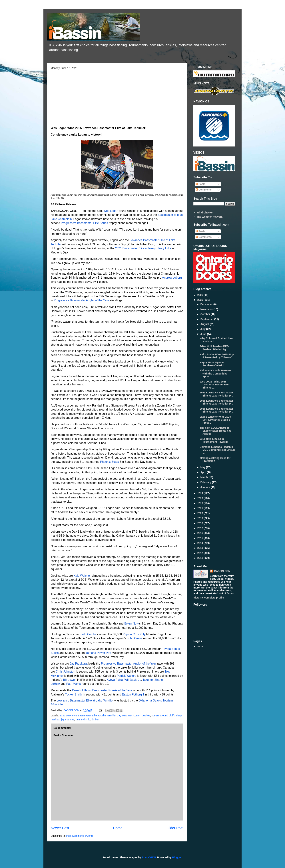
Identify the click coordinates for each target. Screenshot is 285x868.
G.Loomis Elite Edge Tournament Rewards (214, 440)
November (207, 309)
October (206, 314)
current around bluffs (163, 716)
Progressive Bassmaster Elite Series (84, 223)
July (203, 329)
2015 (201, 538)
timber (95, 720)
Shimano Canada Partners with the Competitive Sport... (216, 374)
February (206, 482)
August (205, 324)
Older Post (175, 828)
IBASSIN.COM (71, 710)
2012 (201, 553)
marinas (70, 720)
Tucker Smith (74, 694)
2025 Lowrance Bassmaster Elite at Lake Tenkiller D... (216, 394)
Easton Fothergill (133, 694)
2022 (201, 503)
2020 (201, 513)
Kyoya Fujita (115, 680)
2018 (201, 523)
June (204, 334)
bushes (146, 716)
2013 (201, 548)
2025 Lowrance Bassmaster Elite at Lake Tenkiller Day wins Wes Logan (100, 716)
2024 (201, 493)
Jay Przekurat (79, 664)
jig (63, 720)
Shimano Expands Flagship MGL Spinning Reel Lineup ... (217, 450)
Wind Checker (205, 213)
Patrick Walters (126, 676)
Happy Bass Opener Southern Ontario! (212, 364)
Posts (200, 184)
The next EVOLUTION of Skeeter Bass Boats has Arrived (216, 431)
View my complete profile (209, 598)
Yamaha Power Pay (98, 653)
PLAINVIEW (149, 857)
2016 (201, 533)
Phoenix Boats (110, 462)
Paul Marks (73, 684)
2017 (201, 528)
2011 (201, 558)
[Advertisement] (117, 97)
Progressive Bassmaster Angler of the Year (81, 300)
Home (118, 828)
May (203, 467)
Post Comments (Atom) (80, 836)
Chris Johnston (66, 672)
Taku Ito (148, 680)
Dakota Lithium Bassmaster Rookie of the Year (102, 690)
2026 (201, 295)
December (207, 304)
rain (78, 720)
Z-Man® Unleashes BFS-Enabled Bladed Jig (214, 348)
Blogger (177, 857)
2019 (201, 518)
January (206, 487)
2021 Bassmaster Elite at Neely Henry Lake (143, 248)
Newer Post (60, 828)
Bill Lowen (70, 680)
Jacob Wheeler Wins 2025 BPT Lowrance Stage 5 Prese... (215, 420)
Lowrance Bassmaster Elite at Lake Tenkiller (85, 700)
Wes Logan (111, 211)
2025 (201, 300)
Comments (204, 190)
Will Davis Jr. (133, 680)
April (204, 472)
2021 (201, 508)
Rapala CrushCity (134, 634)
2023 (201, 498)
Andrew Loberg (172, 278)
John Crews (135, 638)
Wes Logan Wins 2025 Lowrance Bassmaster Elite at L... (215, 385)
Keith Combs (88, 634)
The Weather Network (210, 217)
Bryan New (131, 624)
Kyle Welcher (82, 576)
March (204, 477)
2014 (201, 543)
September (207, 319)
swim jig (86, 720)
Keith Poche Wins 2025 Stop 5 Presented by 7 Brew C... (217, 356)
